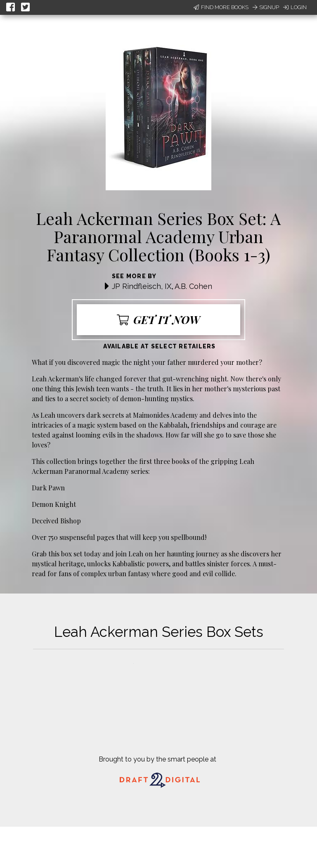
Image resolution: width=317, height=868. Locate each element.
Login (295, 7)
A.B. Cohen (193, 286)
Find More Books (221, 7)
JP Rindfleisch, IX (142, 286)
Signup (266, 7)
